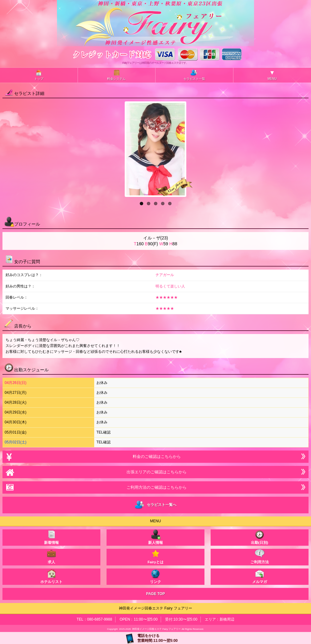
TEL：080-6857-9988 (94, 619)
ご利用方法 (260, 556)
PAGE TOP (156, 594)
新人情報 (155, 537)
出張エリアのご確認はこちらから (155, 472)
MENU (272, 75)
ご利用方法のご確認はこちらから (155, 487)
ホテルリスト (51, 576)
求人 (51, 556)
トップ (39, 75)
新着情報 (51, 537)
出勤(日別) (260, 537)
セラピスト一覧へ (156, 505)
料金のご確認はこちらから (155, 457)
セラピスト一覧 (194, 75)
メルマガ (260, 576)
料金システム (116, 75)
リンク (155, 576)
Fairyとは (155, 556)
